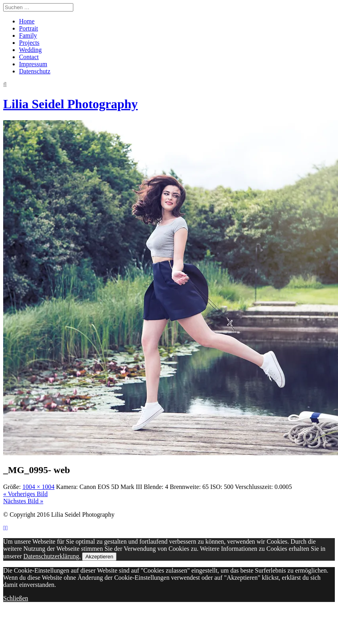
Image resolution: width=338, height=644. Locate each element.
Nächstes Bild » (23, 501)
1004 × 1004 (38, 487)
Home (27, 21)
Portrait (29, 28)
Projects (29, 43)
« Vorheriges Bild (25, 494)
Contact (29, 57)
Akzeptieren (99, 557)
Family (28, 35)
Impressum (33, 64)
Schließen (16, 598)
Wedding (30, 50)
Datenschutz (35, 71)
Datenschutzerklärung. (52, 556)
